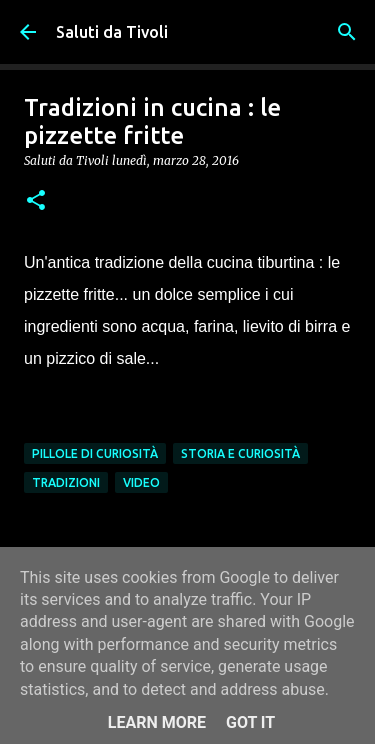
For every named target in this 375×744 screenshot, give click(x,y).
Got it (250, 722)
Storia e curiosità (240, 453)
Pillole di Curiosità (95, 453)
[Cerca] (347, 32)
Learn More (157, 722)
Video (141, 482)
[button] (36, 201)
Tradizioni (66, 482)
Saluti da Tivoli (112, 32)
